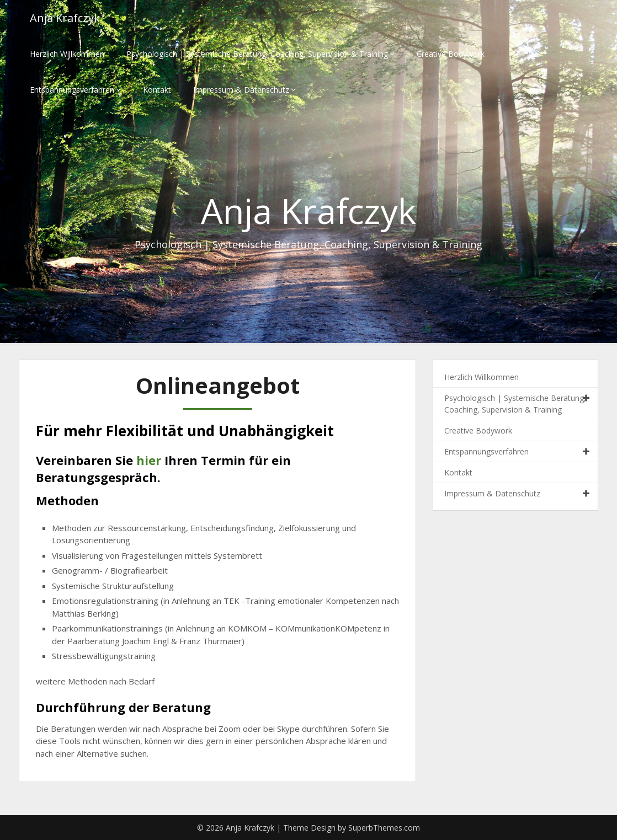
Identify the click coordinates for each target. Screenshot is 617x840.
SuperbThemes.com (384, 828)
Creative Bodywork (451, 54)
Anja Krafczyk (65, 18)
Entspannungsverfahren (72, 90)
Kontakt (157, 90)
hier (149, 460)
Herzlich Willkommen (67, 54)
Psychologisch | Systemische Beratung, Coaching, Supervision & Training (257, 54)
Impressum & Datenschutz (241, 90)
